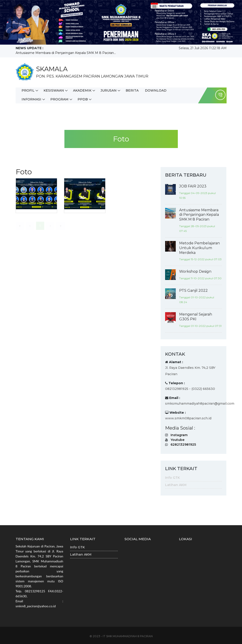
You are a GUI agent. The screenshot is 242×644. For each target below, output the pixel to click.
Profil (28, 90)
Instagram (179, 435)
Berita (132, 90)
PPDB (83, 99)
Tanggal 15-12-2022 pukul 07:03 (200, 259)
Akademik (82, 90)
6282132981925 (183, 445)
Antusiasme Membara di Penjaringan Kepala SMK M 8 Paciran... (66, 53)
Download (156, 90)
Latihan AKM (176, 485)
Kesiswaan (54, 90)
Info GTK (172, 478)
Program (59, 99)
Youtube (177, 440)
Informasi (31, 99)
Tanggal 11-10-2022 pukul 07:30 (200, 278)
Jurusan (109, 90)
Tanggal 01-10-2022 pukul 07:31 (200, 326)
